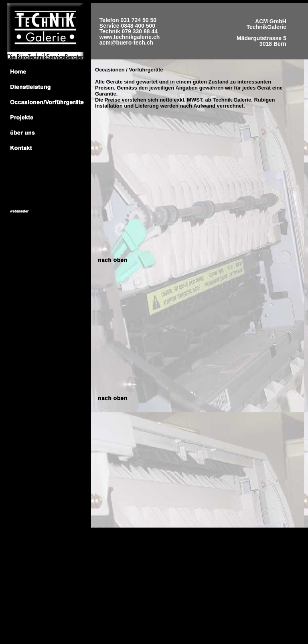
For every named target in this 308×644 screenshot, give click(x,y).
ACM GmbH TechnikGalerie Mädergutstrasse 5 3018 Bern (261, 31)
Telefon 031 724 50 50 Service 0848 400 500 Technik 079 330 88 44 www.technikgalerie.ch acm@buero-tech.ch (130, 31)
